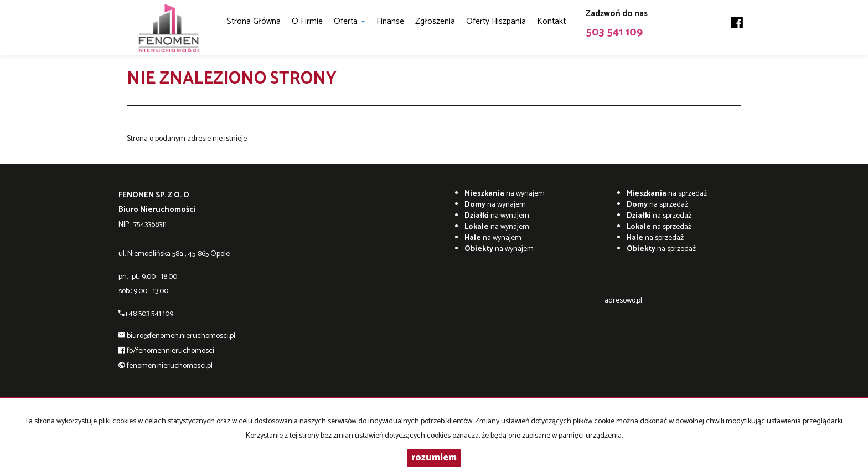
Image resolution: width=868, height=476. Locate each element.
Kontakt (551, 21)
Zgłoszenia (435, 21)
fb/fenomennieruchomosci (170, 351)
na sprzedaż (667, 194)
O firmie (307, 21)
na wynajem (505, 194)
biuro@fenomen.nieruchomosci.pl (181, 336)
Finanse (390, 21)
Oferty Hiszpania (496, 21)
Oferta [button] (350, 21)
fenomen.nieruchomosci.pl (170, 366)
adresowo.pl (623, 301)
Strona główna (254, 21)
